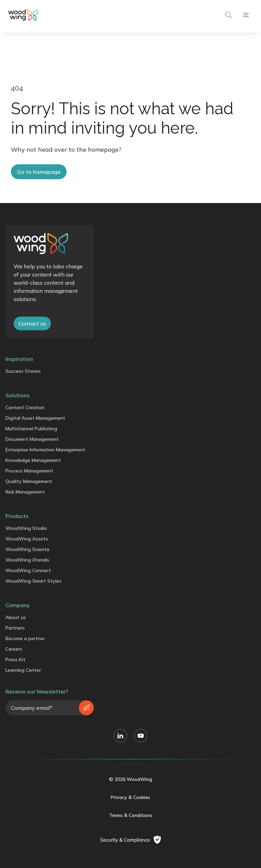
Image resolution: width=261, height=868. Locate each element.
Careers (14, 649)
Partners (15, 628)
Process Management (29, 471)
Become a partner (25, 638)
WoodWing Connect (28, 570)
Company (18, 605)
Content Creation (25, 407)
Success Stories (23, 371)
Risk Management (25, 492)
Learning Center (23, 670)
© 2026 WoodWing (131, 779)
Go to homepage (39, 172)
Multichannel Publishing (31, 429)
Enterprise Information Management (45, 450)
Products (17, 516)
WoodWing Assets (27, 539)
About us (16, 617)
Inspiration (19, 359)
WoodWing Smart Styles (33, 581)
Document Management (32, 439)
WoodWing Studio (26, 528)
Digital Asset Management (35, 418)
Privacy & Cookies (130, 797)
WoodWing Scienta (27, 549)
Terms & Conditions (131, 815)
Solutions (18, 395)
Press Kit (15, 660)
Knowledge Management (33, 460)
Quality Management (29, 481)
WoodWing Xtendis (27, 560)
